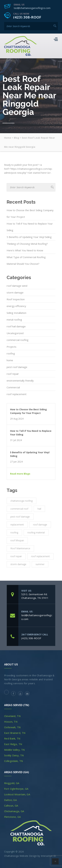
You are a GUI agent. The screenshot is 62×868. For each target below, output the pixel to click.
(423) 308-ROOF (27, 17)
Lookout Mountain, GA (17, 794)
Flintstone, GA (12, 817)
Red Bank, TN (12, 738)
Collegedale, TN (14, 761)
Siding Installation (16, 313)
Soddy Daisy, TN (14, 755)
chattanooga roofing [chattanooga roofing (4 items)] (21, 501)
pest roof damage (17, 367)
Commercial (13, 387)
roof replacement (17, 394)
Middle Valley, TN (14, 750)
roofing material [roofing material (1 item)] (36, 532)
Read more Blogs (20, 474)
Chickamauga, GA (14, 811)
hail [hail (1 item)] (39, 509)
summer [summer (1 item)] (40, 564)
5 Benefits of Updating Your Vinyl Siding (29, 237)
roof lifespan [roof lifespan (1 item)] (17, 540)
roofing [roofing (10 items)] (14, 532)
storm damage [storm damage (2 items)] (18, 564)
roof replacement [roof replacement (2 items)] (40, 556)
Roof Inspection (16, 299)
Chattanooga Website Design (21, 856)
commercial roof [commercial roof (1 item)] (19, 509)
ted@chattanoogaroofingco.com (32, 8)
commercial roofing (18, 340)
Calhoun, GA (11, 806)
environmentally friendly (20, 381)
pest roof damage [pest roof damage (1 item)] (20, 517)
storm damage (15, 292)
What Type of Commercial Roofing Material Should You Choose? (26, 260)
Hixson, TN (11, 722)
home (10, 360)
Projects (11, 347)
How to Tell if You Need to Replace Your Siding (30, 227)
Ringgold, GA (12, 783)
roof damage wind (17, 286)
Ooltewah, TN (12, 727)
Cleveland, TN (12, 716)
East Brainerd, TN (15, 733)
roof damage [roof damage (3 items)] (40, 525)
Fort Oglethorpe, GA (16, 789)
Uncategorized (15, 333)
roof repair (13, 374)
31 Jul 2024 (16, 440)
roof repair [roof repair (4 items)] (16, 556)
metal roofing (14, 320)
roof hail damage (16, 326)
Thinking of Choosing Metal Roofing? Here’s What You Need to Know (27, 247)
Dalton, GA (10, 800)
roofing (11, 353)
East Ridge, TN (13, 744)
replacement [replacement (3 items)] (17, 525)
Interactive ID (48, 856)
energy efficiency (16, 306)
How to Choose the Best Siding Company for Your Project (30, 213)
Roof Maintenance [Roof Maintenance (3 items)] (20, 548)
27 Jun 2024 (16, 462)
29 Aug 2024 (17, 419)
